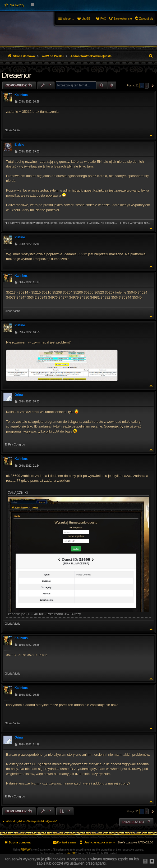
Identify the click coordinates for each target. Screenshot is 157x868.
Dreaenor (16, 75)
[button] (152, 86)
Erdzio (19, 145)
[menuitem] (14, 5)
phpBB (71, 853)
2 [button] (147, 85)
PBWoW (26, 850)
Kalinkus (21, 95)
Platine (20, 237)
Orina (19, 395)
